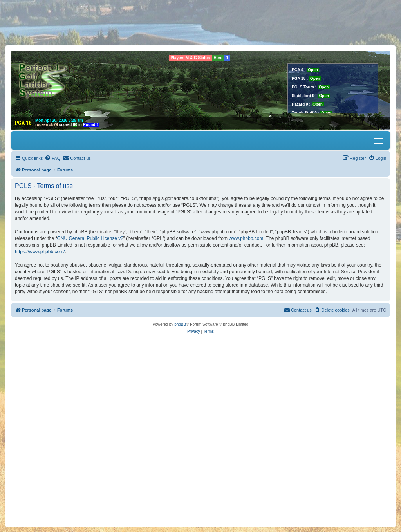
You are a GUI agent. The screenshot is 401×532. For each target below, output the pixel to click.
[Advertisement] (200, 22)
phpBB (180, 324)
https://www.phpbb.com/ (40, 252)
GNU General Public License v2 (90, 238)
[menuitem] (52, 158)
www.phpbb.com (246, 238)
